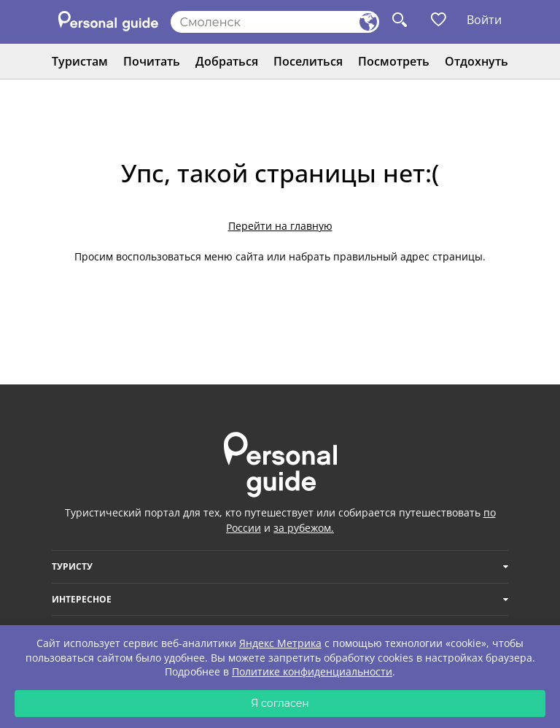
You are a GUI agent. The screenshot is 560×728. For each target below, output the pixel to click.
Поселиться (308, 61)
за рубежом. (304, 528)
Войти (484, 20)
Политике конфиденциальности (312, 671)
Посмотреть (394, 61)
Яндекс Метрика (280, 643)
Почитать (152, 61)
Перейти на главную (280, 226)
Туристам (80, 61)
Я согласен (280, 703)
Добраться (227, 61)
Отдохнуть (477, 61)
